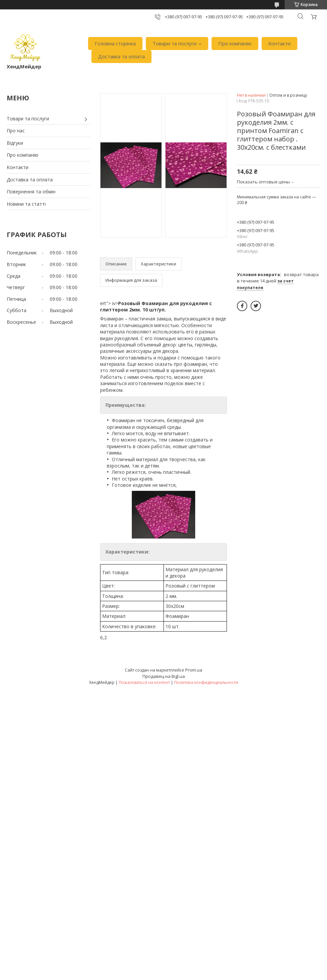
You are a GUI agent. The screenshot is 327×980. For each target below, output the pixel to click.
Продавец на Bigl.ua (164, 676)
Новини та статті (26, 204)
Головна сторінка (115, 43)
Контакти (279, 43)
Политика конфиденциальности (206, 682)
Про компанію (235, 43)
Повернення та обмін (31, 192)
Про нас (16, 131)
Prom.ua (194, 670)
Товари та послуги (175, 43)
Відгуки (15, 143)
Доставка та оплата (121, 56)
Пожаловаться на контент (144, 682)
